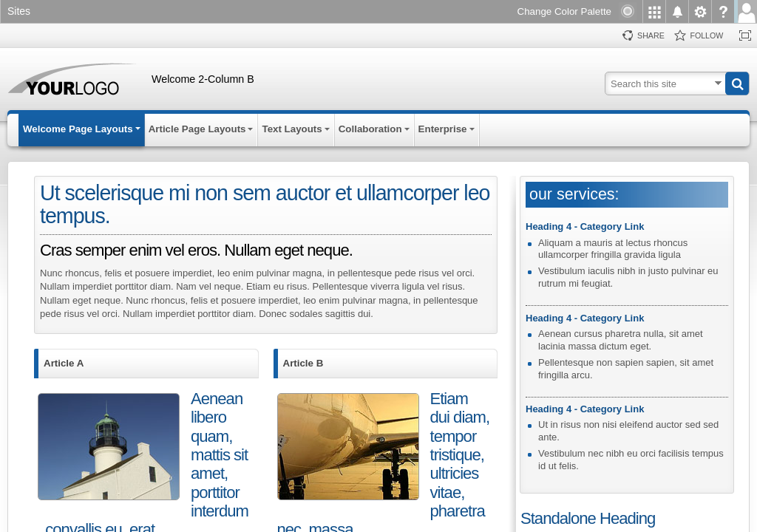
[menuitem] (654, 11)
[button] (737, 83)
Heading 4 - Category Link (585, 226)
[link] (23, 13)
